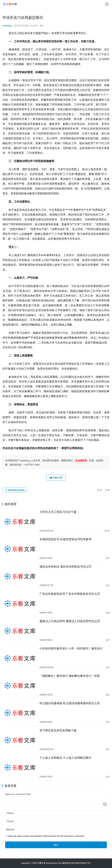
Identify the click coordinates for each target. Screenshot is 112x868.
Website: (10, 830)
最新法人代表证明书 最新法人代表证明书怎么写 (70, 621)
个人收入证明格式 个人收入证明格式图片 (65, 758)
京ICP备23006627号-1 (81, 863)
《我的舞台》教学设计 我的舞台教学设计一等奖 (70, 676)
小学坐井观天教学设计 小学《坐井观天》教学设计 (71, 648)
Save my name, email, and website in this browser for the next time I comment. (45, 836)
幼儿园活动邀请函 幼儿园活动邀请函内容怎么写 (70, 703)
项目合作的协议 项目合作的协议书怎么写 (65, 567)
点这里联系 (81, 461)
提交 (56, 845)
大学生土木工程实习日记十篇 (58, 512)
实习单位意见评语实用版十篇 (58, 730)
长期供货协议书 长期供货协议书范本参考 (65, 539)
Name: (10, 813)
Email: (10, 821)
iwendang (7, 26)
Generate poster (15, 490)
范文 (42, 26)
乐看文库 (41, 863)
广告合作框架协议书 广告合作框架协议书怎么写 (70, 594)
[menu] (107, 4)
